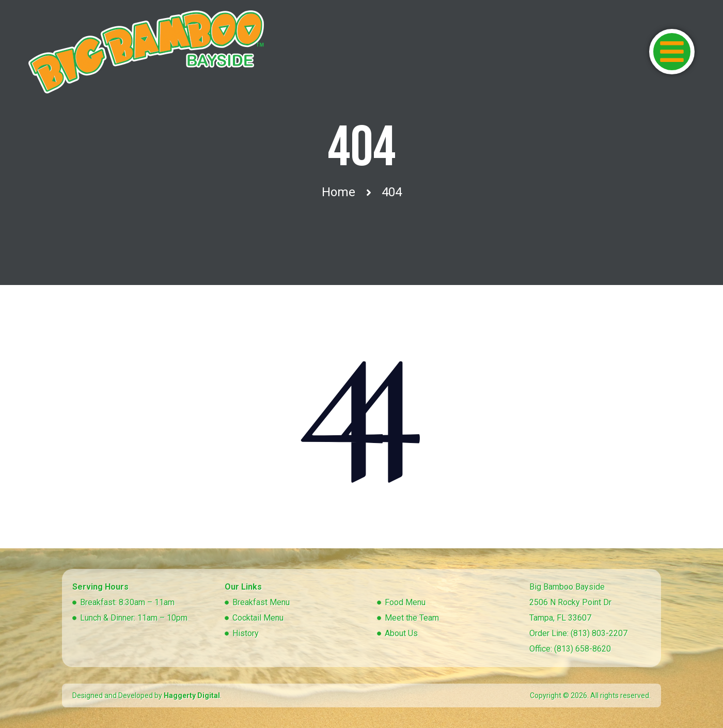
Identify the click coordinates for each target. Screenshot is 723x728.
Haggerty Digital (192, 695)
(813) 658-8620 (583, 649)
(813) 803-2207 (599, 633)
